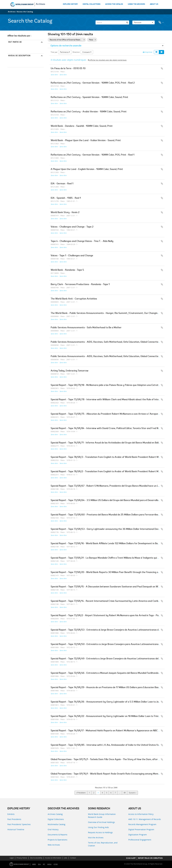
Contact (73, 858)
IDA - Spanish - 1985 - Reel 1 (66, 198)
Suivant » (132, 793)
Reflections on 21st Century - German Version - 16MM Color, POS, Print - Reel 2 (93, 83)
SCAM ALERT (131, 858)
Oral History (53, 829)
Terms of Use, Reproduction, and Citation (103, 844)
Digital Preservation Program (141, 829)
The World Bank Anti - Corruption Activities (74, 299)
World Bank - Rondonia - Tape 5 (67, 270)
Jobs (66, 858)
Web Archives (54, 845)
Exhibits (11, 814)
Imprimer (148, 52)
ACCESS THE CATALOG (114, 4)
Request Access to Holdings (100, 832)
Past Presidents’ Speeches (19, 824)
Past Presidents (14, 819)
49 (125, 793)
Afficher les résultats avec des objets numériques (107, 60)
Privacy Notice (22, 858)
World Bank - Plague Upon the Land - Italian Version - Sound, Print (86, 141)
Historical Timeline (16, 829)
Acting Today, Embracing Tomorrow (70, 371)
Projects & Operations (58, 840)
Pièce (10, 63)
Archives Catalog (55, 814)
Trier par (54, 52)
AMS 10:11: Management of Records (145, 819)
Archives (41, 4)
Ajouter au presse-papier (162, 68)
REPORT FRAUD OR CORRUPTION (150, 858)
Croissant (87, 52)
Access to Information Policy (141, 814)
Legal (12, 858)
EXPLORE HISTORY (70, 4)
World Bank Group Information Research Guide (102, 816)
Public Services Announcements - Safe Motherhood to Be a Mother (86, 328)
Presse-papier (161, 22)
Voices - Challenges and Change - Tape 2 (72, 227)
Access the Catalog (25, 12)
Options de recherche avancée (66, 46)
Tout (10, 46)
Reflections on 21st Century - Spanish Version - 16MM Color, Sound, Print (89, 97)
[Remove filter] (84, 40)
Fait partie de (15, 42)
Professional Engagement (140, 840)
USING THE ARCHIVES (136, 4)
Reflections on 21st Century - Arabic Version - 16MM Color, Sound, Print (89, 112)
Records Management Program (142, 824)
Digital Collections (56, 819)
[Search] (112, 22)
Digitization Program (138, 835)
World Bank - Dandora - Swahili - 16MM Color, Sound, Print (82, 126)
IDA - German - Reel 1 (62, 184)
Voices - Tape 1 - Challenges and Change (72, 256)
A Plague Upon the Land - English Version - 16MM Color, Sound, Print (87, 169)
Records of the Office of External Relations (25, 50)
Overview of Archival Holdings (101, 822)
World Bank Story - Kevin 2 (65, 213)
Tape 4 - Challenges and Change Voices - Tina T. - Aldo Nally (82, 241)
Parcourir (144, 22)
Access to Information (53, 858)
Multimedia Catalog (57, 824)
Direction (76, 52)
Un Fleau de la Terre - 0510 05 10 (68, 69)
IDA (39, 864)
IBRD (34, 864)
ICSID (56, 864)
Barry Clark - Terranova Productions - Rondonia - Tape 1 (80, 285)
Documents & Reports (58, 835)
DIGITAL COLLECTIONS (92, 4)
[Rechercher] (127, 22)
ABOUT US (154, 4)
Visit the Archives (96, 838)
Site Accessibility (36, 858)
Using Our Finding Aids (98, 827)
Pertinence (65, 52)
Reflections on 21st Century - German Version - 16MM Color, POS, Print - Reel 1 (93, 155)
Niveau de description (19, 56)
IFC (44, 864)
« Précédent (81, 793)
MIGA (49, 864)
